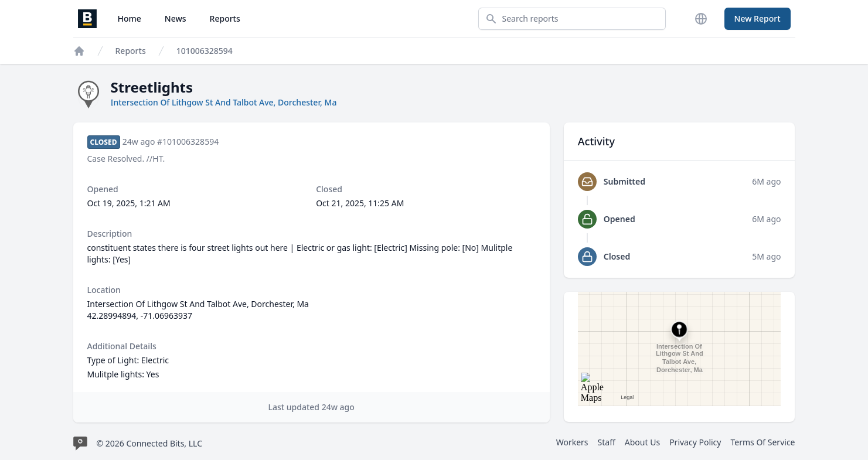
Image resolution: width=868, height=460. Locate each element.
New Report (758, 18)
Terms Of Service (763, 442)
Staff (607, 442)
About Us (642, 442)
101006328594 (205, 51)
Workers (572, 442)
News (176, 18)
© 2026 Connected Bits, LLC (150, 443)
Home (130, 18)
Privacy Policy (695, 442)
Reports (225, 18)
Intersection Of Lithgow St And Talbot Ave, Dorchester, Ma (224, 102)
